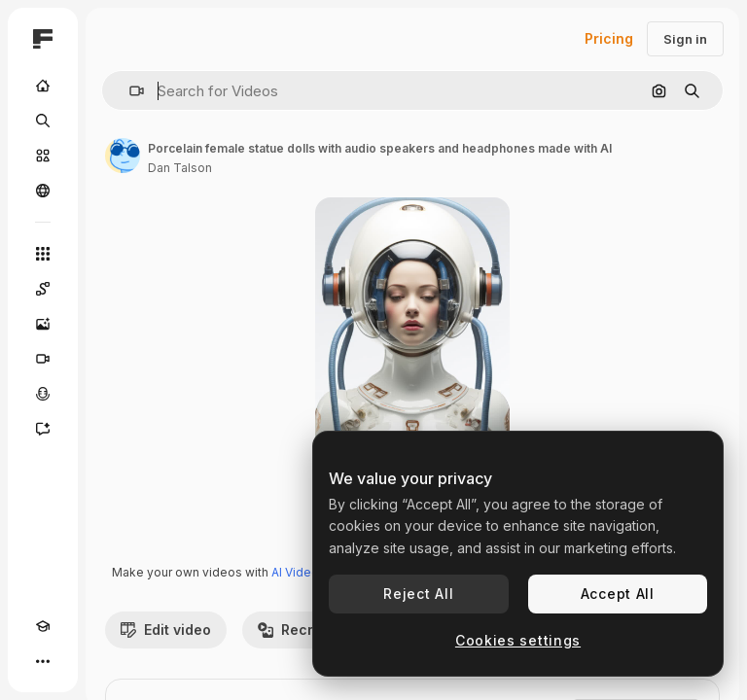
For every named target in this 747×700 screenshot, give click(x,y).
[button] (129, 91)
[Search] (43, 121)
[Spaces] (43, 289)
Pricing (609, 38)
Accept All (618, 594)
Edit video (166, 630)
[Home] (43, 86)
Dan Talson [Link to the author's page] (180, 168)
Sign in (685, 39)
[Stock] (43, 156)
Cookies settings (518, 640)
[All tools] (43, 254)
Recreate (301, 630)
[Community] (43, 191)
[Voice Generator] (43, 394)
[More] (43, 661)
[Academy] (43, 626)
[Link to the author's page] (123, 156)
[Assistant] (43, 429)
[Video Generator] (43, 359)
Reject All (418, 594)
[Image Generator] (43, 324)
